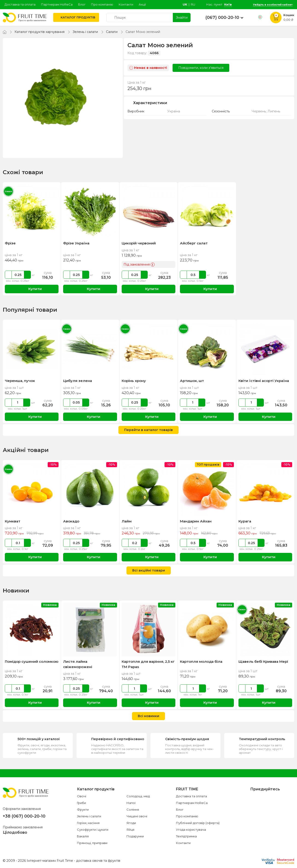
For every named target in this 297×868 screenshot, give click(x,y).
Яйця (130, 830)
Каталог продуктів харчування (40, 32)
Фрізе (10, 243)
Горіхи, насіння (88, 823)
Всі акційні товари (149, 570)
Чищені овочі (137, 816)
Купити (32, 289)
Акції (142, 4)
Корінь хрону (134, 381)
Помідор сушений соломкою (32, 661)
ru (193, 4)
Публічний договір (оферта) (198, 823)
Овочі (82, 796)
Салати (112, 32)
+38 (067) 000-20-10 (24, 816)
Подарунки (135, 836)
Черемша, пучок (20, 381)
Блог (82, 4)
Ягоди (131, 823)
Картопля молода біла (201, 661)
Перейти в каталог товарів (148, 430)
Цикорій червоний (139, 243)
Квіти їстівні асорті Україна (264, 381)
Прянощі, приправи (92, 843)
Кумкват (13, 521)
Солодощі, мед (138, 796)
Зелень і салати (85, 32)
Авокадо (71, 521)
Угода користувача (191, 830)
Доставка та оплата (20, 4)
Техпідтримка (186, 836)
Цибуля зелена (78, 381)
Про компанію (102, 4)
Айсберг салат (194, 243)
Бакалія (83, 836)
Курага (245, 521)
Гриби (81, 803)
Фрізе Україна (76, 243)
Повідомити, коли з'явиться (201, 68)
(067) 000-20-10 (222, 18)
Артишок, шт (192, 381)
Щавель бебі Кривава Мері (263, 661)
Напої (131, 803)
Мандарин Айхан (196, 521)
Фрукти (83, 809)
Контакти (126, 4)
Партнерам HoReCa (57, 4)
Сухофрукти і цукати (93, 830)
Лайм (127, 521)
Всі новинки (148, 716)
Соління (133, 809)
